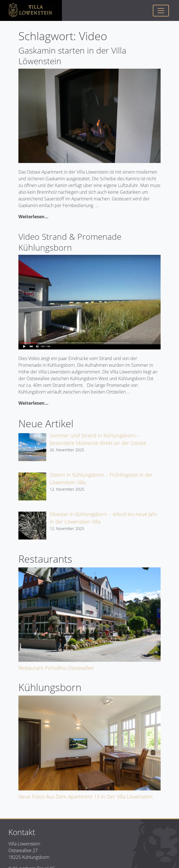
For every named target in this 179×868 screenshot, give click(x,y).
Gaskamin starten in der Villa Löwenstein (72, 56)
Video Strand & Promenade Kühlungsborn (70, 242)
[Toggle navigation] (161, 11)
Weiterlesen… (33, 217)
